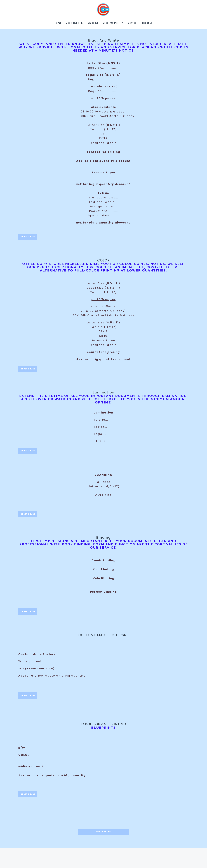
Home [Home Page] (58, 23)
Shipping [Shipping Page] (93, 23)
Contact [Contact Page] (133, 23)
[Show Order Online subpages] (122, 23)
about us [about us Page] (147, 23)
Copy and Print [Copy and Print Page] (75, 23)
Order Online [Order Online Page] (110, 23)
